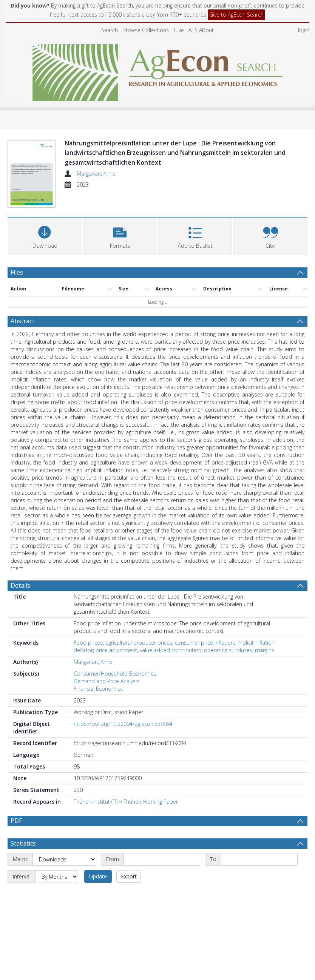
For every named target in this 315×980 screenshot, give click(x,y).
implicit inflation (256, 643)
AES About (201, 30)
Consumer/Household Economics (115, 674)
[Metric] (64, 877)
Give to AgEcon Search (236, 15)
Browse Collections (146, 30)
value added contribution (171, 650)
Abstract (22, 321)
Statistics (23, 861)
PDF (16, 821)
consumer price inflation (204, 643)
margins (265, 650)
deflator (83, 650)
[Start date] (162, 877)
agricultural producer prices (139, 643)
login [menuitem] (304, 30)
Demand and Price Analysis (107, 681)
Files (17, 272)
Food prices (88, 643)
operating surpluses (228, 650)
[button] (120, 235)
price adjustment (116, 650)
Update (98, 894)
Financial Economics (98, 689)
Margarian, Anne (96, 174)
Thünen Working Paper (151, 802)
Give (179, 30)
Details (20, 585)
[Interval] (57, 894)
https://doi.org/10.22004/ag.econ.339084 (123, 724)
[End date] (259, 877)
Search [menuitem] (110, 30)
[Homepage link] (158, 70)
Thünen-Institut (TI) (96, 802)
